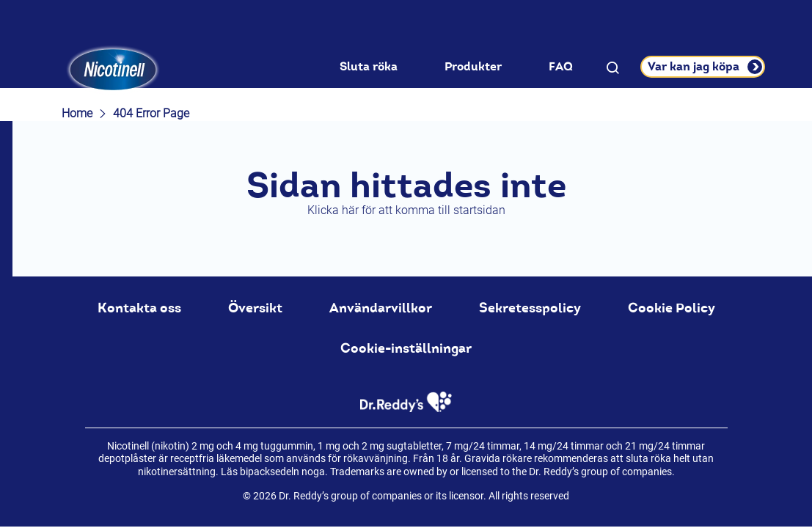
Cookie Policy (672, 308)
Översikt (255, 308)
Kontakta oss (139, 308)
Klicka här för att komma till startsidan (406, 210)
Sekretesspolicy (530, 308)
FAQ (561, 67)
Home (77, 113)
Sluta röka (369, 67)
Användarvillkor (381, 308)
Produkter (473, 67)
